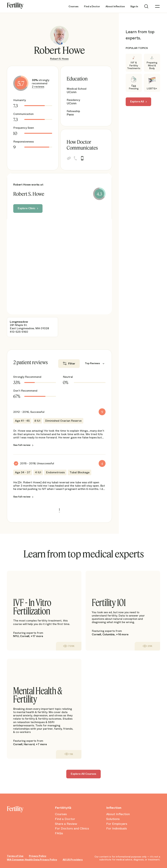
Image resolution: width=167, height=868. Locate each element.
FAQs (59, 833)
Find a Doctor (92, 6)
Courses (74, 6)
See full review (22, 445)
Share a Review (66, 824)
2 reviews (38, 87)
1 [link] (59, 509)
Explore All (137, 101)
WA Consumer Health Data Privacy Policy (32, 860)
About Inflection (115, 6)
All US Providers (73, 860)
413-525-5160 (19, 332)
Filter (72, 364)
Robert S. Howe (59, 59)
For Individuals (117, 829)
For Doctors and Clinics (72, 829)
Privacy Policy (38, 856)
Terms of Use (15, 856)
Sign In (134, 6)
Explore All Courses (83, 774)
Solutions (113, 819)
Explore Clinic (27, 208)
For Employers (117, 824)
